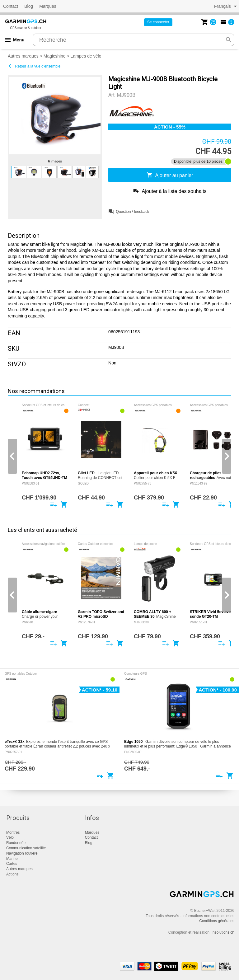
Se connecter (158, 22)
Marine (12, 859)
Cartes (12, 864)
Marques (48, 6)
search (229, 40)
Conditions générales (217, 921)
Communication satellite (26, 848)
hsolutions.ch (223, 932)
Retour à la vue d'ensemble (34, 66)
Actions (12, 874)
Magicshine (55, 56)
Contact (11, 6)
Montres (13, 832)
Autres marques (23, 56)
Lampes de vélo (86, 56)
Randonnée (16, 843)
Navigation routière (22, 853)
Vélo (10, 837)
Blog (29, 6)
